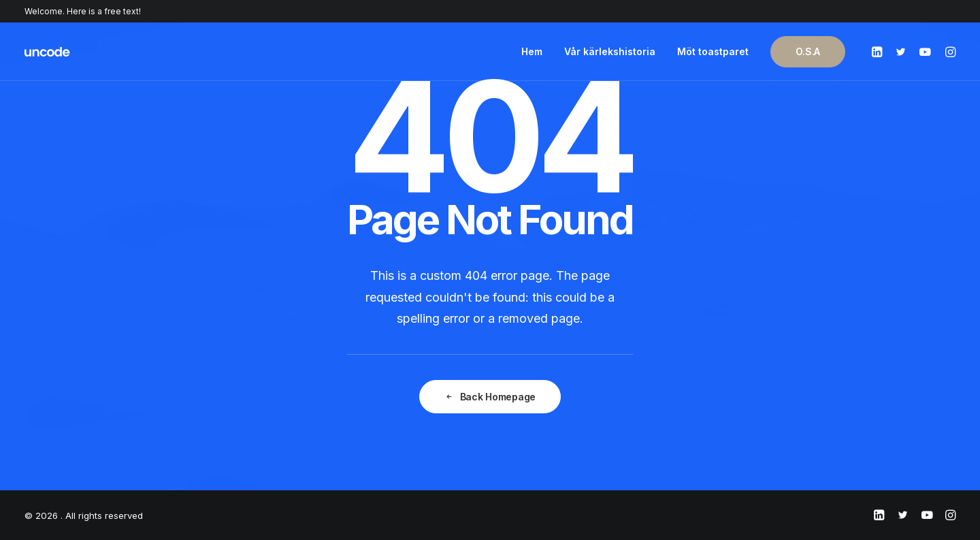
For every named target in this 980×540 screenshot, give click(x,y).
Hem (532, 51)
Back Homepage (490, 397)
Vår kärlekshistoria (610, 51)
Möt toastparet (713, 51)
